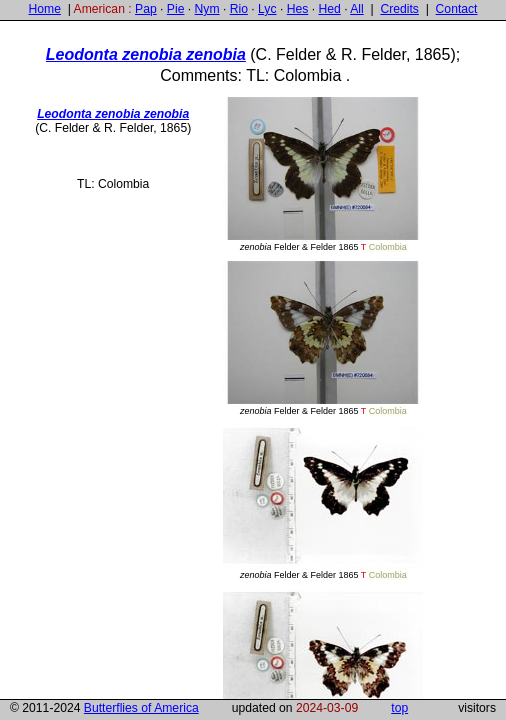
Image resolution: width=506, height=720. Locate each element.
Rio (239, 9)
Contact (457, 9)
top (399, 708)
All (357, 9)
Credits (399, 9)
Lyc (267, 9)
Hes (298, 9)
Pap (146, 9)
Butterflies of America (141, 708)
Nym (207, 9)
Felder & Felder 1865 (323, 174)
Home (44, 9)
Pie (176, 9)
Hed (329, 9)
